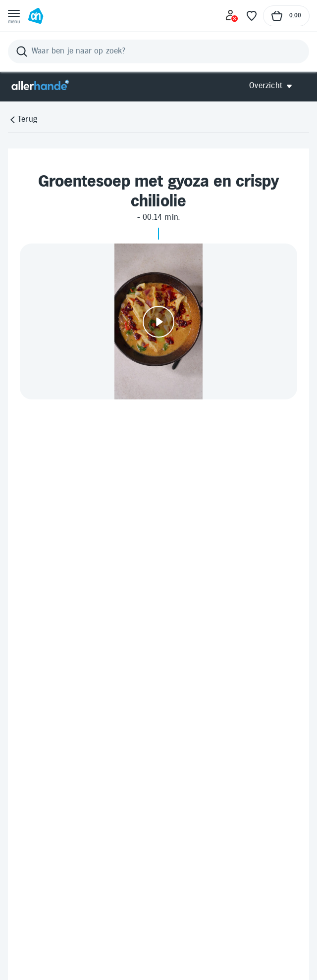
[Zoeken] (158, 51)
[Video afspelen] (158, 321)
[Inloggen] (232, 16)
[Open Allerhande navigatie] (274, 86)
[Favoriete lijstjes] (252, 16)
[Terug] (23, 120)
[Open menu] (14, 16)
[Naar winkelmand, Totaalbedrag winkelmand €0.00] (286, 16)
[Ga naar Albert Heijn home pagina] (36, 16)
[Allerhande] (40, 86)
